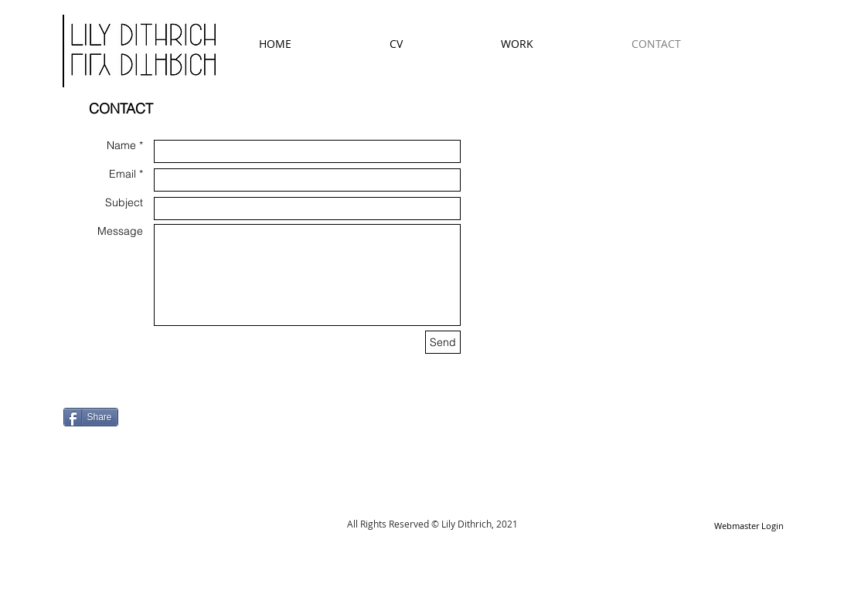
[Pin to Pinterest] (83, 438)
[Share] (91, 417)
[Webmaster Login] (749, 526)
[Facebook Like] (160, 403)
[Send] (443, 342)
